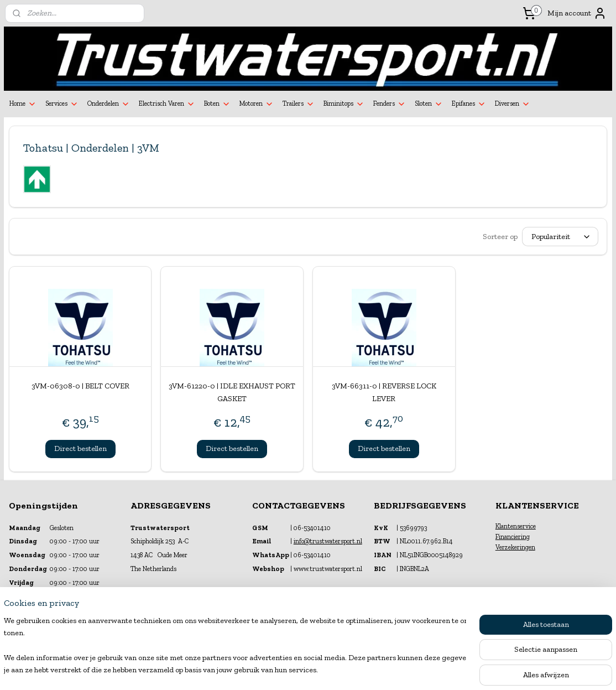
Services (62, 104)
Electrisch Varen (167, 104)
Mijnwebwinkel (417, 670)
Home (23, 104)
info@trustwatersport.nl (328, 541)
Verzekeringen (515, 547)
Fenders (390, 104)
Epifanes (469, 104)
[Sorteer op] (560, 237)
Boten (217, 104)
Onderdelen (109, 104)
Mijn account (577, 13)
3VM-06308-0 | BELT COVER (80, 386)
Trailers (299, 104)
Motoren (257, 104)
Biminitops (344, 104)
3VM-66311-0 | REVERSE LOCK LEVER (384, 392)
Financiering (513, 537)
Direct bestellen (80, 448)
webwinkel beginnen (333, 670)
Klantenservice (516, 526)
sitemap (280, 670)
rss (298, 670)
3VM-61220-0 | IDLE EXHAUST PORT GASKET (232, 392)
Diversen (513, 104)
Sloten (429, 104)
